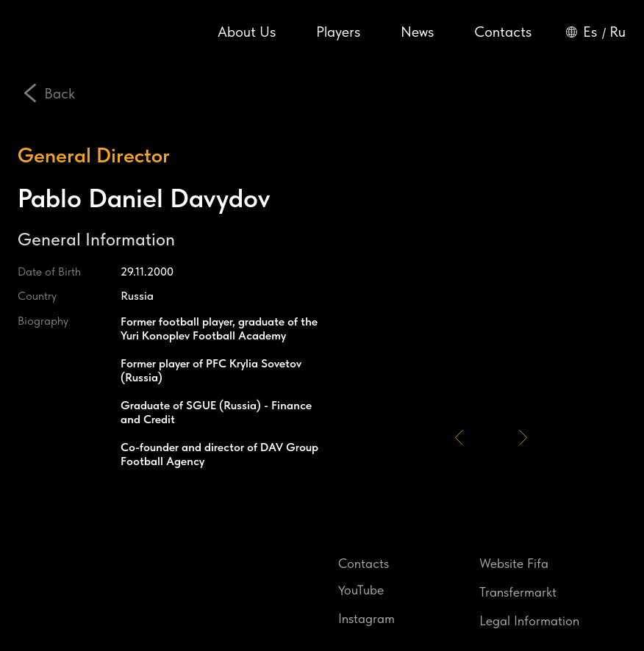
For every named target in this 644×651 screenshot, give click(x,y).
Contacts (503, 32)
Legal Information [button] (529, 621)
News (417, 32)
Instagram (366, 618)
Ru (618, 32)
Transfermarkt (518, 592)
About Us (247, 32)
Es (590, 32)
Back (60, 93)
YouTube (361, 589)
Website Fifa (514, 563)
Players (338, 32)
